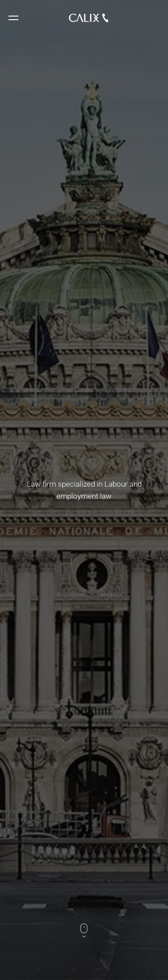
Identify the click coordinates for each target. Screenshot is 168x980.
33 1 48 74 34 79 (105, 18)
